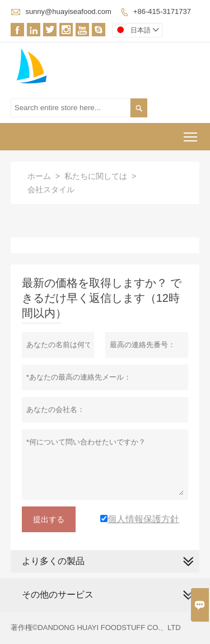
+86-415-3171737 (162, 11)
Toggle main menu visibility (191, 133)
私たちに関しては (96, 176)
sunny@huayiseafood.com (68, 11)
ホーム (39, 176)
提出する (49, 519)
